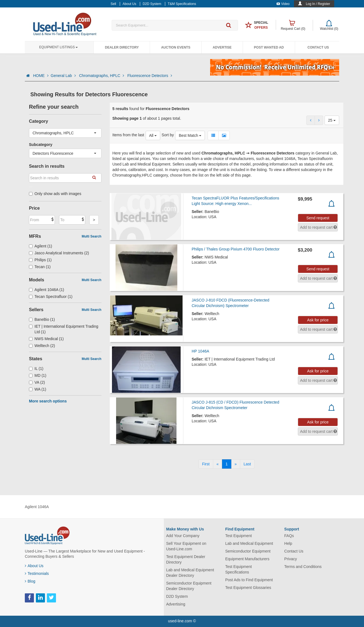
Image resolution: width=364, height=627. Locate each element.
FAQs (289, 536)
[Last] (247, 464)
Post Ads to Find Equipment (249, 580)
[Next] (236, 464)
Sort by (168, 135)
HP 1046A (200, 351)
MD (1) (38, 375)
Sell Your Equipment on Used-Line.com (186, 546)
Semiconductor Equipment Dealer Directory (189, 586)
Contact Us (318, 47)
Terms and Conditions (303, 567)
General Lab (64, 76)
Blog (30, 581)
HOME (41, 76)
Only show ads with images (55, 194)
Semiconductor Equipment (248, 551)
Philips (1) (40, 260)
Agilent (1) (41, 246)
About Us (34, 566)
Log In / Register (318, 4)
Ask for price (318, 320)
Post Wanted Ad (269, 47)
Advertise (222, 47)
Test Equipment (239, 536)
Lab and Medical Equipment (249, 543)
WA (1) (38, 389)
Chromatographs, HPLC (102, 76)
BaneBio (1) (42, 319)
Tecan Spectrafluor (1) (51, 297)
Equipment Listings (58, 47)
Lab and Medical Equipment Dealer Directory (190, 573)
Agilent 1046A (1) (46, 290)
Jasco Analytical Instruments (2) (59, 253)
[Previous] (218, 464)
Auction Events (176, 47)
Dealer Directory (122, 47)
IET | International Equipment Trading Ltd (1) (64, 329)
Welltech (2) (42, 346)
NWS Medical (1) (46, 339)
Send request (318, 218)
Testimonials (37, 573)
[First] (206, 464)
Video (283, 4)
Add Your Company (183, 536)
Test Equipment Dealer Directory (186, 559)
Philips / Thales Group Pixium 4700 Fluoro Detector (236, 249)
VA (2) (37, 382)
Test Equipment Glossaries (248, 588)
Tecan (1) (40, 267)
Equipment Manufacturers (247, 559)
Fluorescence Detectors (150, 76)
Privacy (291, 559)
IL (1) (36, 369)
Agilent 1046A (37, 507)
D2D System (177, 596)
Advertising (176, 604)
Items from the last (128, 135)
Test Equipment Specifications (239, 569)
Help (288, 543)
